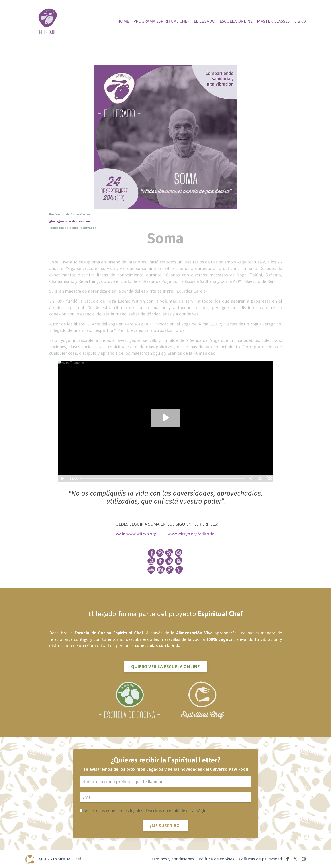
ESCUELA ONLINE (236, 21)
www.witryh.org (141, 534)
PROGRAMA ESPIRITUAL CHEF (161, 21)
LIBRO (300, 21)
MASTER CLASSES (273, 21)
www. (173, 534)
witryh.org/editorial (197, 534)
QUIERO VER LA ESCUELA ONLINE (166, 667)
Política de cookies (217, 859)
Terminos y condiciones (172, 859)
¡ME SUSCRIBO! (165, 826)
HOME (123, 21)
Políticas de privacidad (260, 859)
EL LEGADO (204, 21)
